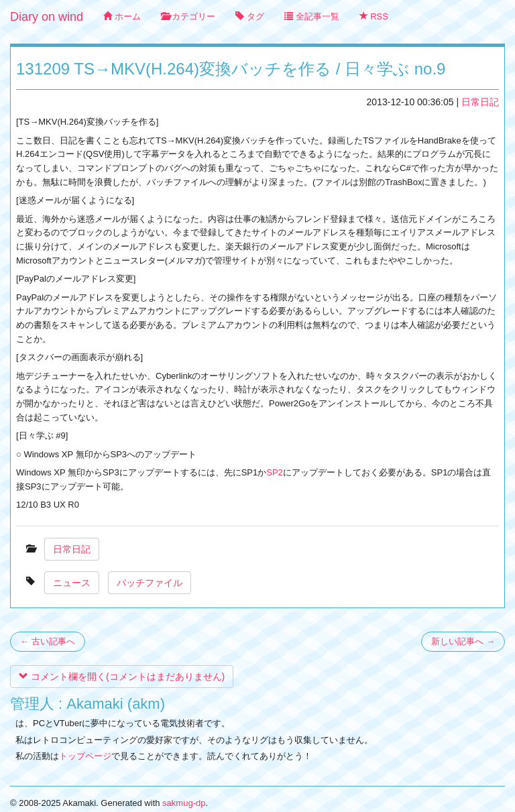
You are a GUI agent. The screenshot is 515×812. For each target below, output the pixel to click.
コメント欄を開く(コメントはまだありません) (122, 677)
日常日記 (480, 102)
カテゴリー (188, 16)
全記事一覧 (312, 16)
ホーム (122, 16)
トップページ (85, 756)
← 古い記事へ (48, 641)
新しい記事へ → (463, 641)
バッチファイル (150, 583)
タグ (250, 16)
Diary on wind (47, 17)
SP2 (275, 472)
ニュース (72, 583)
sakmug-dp (184, 803)
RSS (374, 16)
